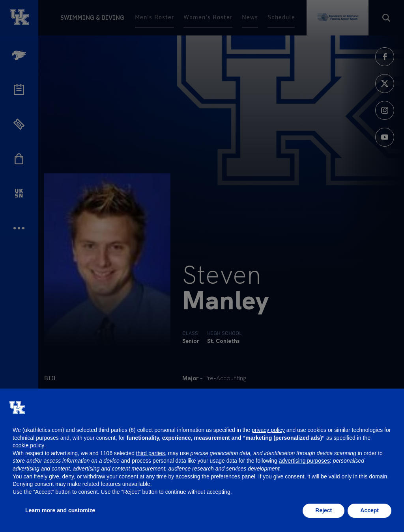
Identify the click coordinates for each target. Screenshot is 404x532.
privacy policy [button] (268, 430)
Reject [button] (324, 510)
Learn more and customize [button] (60, 510)
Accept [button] (369, 510)
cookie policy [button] (28, 445)
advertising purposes (304, 461)
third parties (151, 453)
